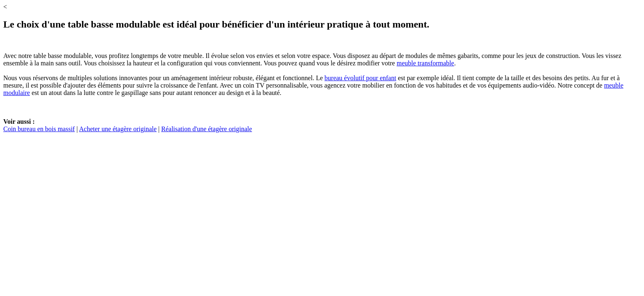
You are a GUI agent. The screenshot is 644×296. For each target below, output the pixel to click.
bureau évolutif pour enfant (360, 78)
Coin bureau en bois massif (39, 129)
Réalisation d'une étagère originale (207, 129)
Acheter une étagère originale (118, 129)
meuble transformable (425, 63)
